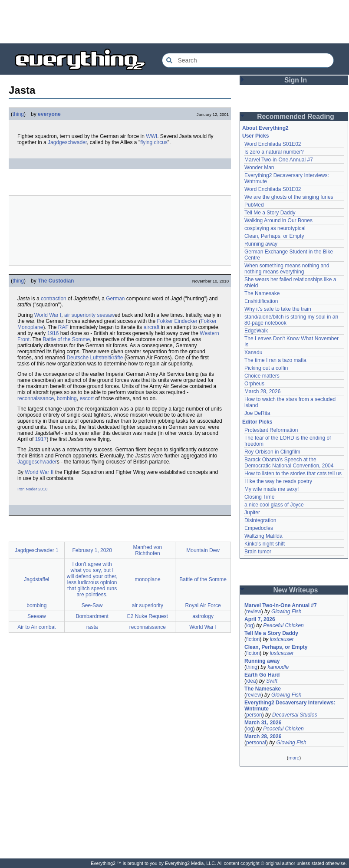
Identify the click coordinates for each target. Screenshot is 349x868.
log (250, 625)
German (115, 299)
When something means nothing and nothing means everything (287, 269)
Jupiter (252, 513)
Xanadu (253, 352)
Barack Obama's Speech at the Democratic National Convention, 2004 (289, 463)
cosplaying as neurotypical (275, 228)
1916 (53, 333)
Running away (261, 244)
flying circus (154, 142)
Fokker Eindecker (177, 321)
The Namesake (262, 293)
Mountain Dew (203, 550)
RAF (63, 327)
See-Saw (92, 605)
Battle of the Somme (66, 339)
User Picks (255, 136)
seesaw (106, 315)
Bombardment (92, 616)
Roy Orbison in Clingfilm (272, 452)
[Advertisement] (174, 22)
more (294, 758)
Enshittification (261, 301)
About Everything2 (265, 128)
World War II (39, 472)
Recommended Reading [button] (296, 117)
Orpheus (254, 384)
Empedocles (259, 528)
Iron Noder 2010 (32, 489)
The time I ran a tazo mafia (275, 360)
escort (87, 398)
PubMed (254, 205)
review (254, 612)
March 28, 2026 (262, 391)
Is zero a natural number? (274, 152)
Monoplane (30, 327)
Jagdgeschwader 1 (37, 550)
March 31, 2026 (263, 723)
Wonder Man (259, 168)
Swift (272, 681)
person (254, 715)
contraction (54, 299)
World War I (48, 315)
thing (18, 114)
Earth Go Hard (262, 675)
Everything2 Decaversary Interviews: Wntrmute (290, 706)
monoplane (147, 579)
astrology (203, 616)
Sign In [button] (296, 80)
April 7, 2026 (260, 619)
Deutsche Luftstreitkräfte (95, 358)
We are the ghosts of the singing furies (289, 197)
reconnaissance (36, 398)
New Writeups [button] (296, 590)
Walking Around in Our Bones (278, 220)
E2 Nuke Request (148, 616)
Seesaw (37, 616)
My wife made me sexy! (272, 489)
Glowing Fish (286, 612)
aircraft (152, 327)
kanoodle (278, 667)
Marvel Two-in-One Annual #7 (279, 160)
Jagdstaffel (36, 579)
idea (251, 681)
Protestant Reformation (271, 430)
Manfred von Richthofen (148, 550)
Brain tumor (258, 552)
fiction (253, 639)
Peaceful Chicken (283, 625)
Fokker (209, 321)
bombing (67, 398)
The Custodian (56, 281)
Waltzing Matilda (263, 536)
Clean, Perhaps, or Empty (274, 236)
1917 (41, 439)
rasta (92, 627)
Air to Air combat (36, 627)
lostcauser (282, 639)
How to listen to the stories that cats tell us (293, 473)
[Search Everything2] (248, 60)
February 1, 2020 (92, 550)
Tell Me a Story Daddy (270, 213)
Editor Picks (257, 422)
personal (256, 743)
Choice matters (262, 376)
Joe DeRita (257, 413)
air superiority (80, 315)
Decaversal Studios (295, 715)
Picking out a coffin (266, 368)
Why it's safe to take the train (278, 309)
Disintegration (260, 520)
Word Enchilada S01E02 (273, 144)
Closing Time (259, 497)
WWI (151, 136)
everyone (49, 114)
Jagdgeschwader (67, 142)
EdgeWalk (256, 331)
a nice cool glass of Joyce (274, 505)
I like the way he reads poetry (278, 481)
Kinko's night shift (265, 544)
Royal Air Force (203, 605)
